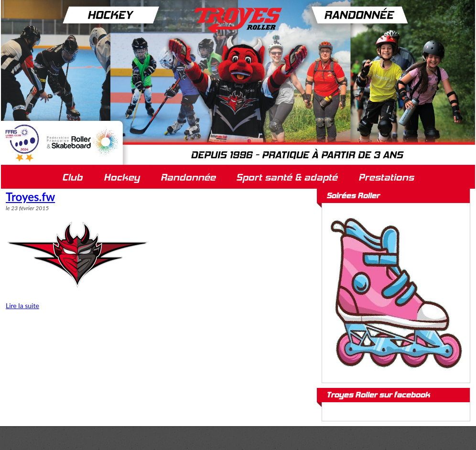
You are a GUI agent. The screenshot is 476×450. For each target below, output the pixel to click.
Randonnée (188, 177)
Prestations (386, 177)
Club (72, 177)
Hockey (122, 177)
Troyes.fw (30, 197)
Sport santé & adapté (287, 177)
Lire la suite (22, 305)
